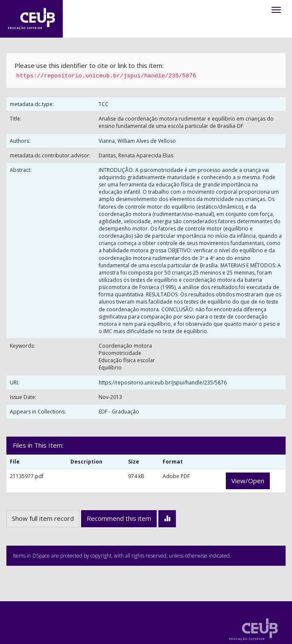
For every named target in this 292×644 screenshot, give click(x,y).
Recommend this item (119, 518)
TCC (104, 104)
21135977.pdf (27, 476)
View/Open (248, 481)
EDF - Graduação (119, 412)
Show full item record (43, 518)
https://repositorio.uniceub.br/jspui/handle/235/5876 (163, 383)
